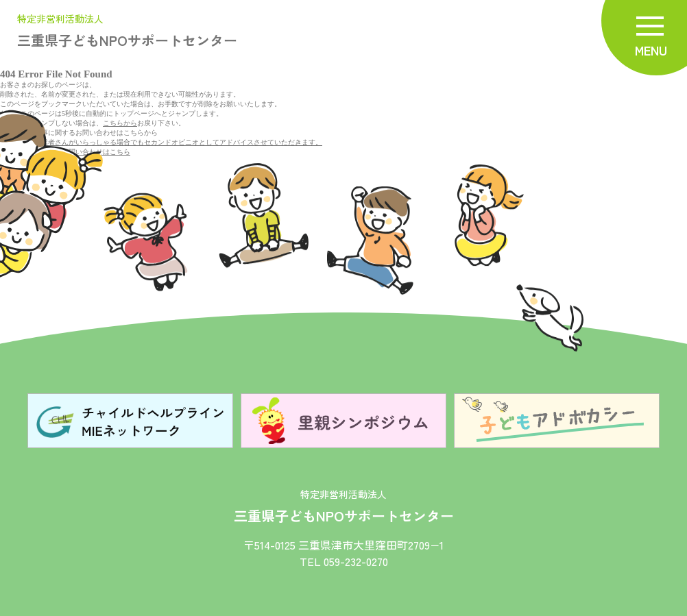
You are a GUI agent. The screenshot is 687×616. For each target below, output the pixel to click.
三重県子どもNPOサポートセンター (127, 32)
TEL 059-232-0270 (344, 561)
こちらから (120, 123)
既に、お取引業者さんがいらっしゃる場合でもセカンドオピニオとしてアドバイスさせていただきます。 (161, 142)
